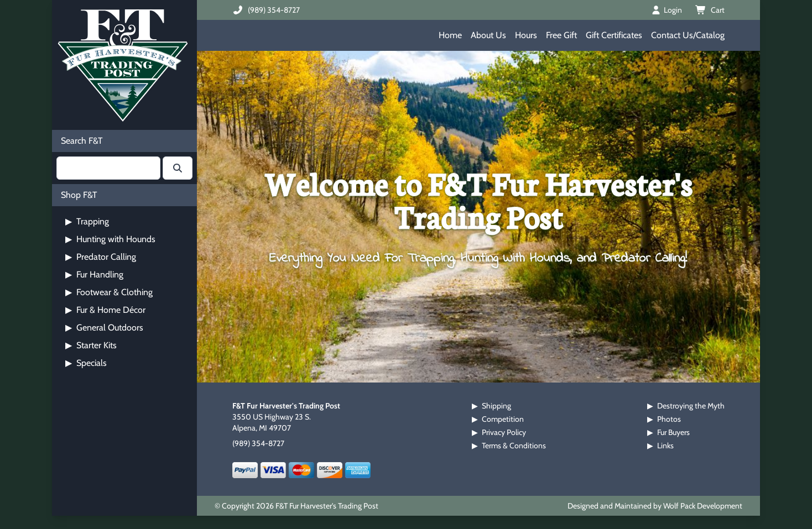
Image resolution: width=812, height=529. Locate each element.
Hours (526, 35)
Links (665, 446)
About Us (488, 35)
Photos (669, 419)
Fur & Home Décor (105, 310)
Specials (86, 363)
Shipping (496, 406)
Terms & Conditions (514, 446)
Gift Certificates (614, 35)
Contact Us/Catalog (688, 35)
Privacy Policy (504, 432)
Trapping (87, 221)
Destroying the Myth (691, 406)
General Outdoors (104, 328)
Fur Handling (94, 274)
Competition (503, 419)
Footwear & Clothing (109, 292)
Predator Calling (101, 257)
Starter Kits (91, 345)
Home (450, 35)
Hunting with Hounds (110, 239)
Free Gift (561, 35)
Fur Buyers (673, 432)
